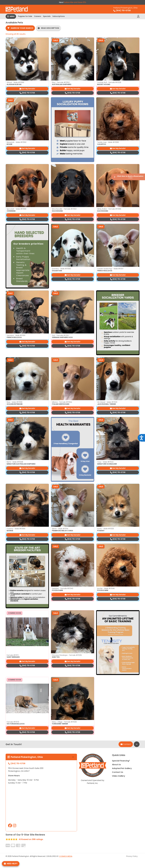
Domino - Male (61, 269)
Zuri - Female (61, 335)
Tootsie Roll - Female (109, 82)
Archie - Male (106, 588)
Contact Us (118, 772)
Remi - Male (15, 462)
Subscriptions (59, 16)
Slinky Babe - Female (109, 209)
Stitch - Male (60, 529)
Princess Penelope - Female (67, 655)
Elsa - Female (61, 82)
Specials (47, 16)
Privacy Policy (132, 856)
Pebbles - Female (63, 588)
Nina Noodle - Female (64, 209)
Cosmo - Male (16, 529)
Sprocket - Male (17, 209)
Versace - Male (16, 335)
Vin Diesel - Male (107, 402)
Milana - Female (62, 402)
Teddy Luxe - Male (108, 142)
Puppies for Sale (25, 16)
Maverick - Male (17, 142)
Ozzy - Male (105, 462)
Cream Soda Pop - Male (110, 269)
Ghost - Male (15, 82)
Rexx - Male (14, 402)
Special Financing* (121, 761)
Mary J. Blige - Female (64, 722)
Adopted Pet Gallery (122, 768)
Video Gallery (119, 776)
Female (13, 655)
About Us (116, 765)
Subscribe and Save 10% (75, 2)
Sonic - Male (106, 529)
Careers (38, 16)
